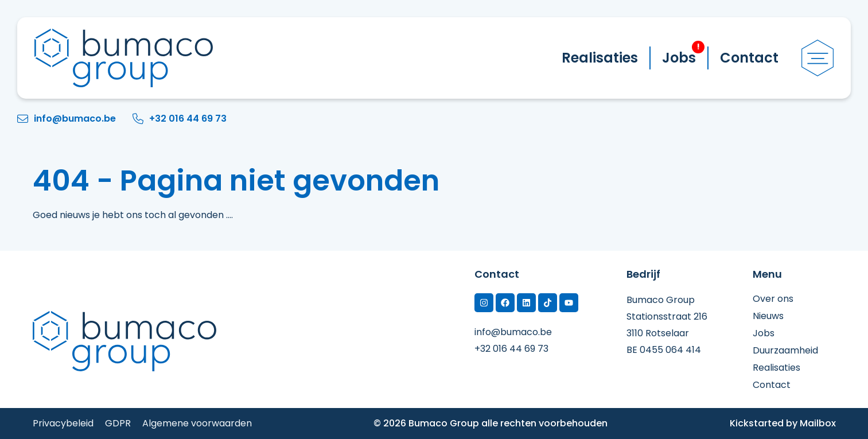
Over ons (773, 299)
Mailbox (818, 423)
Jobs (683, 54)
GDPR (118, 424)
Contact (749, 58)
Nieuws (768, 316)
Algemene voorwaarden (197, 424)
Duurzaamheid (785, 351)
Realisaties (600, 58)
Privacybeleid (63, 424)
